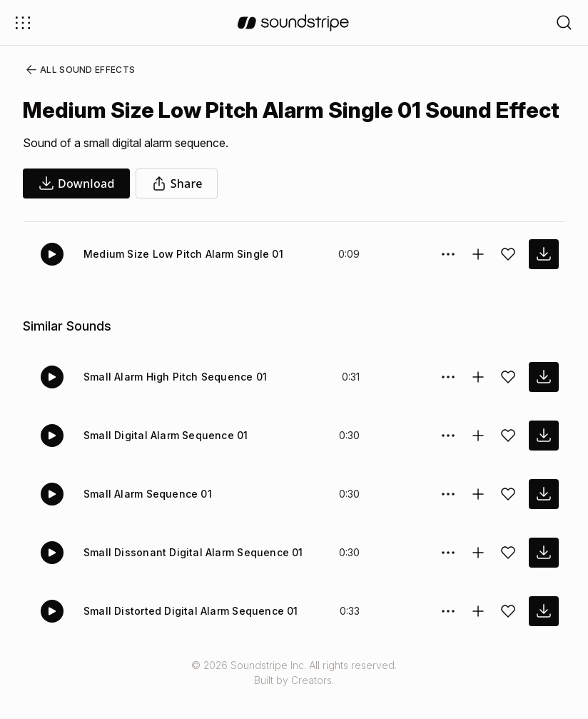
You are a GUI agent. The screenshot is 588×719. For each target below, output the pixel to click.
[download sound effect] (544, 280)
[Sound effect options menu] (448, 280)
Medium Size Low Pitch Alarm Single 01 (179, 280)
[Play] (52, 280)
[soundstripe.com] (293, 23)
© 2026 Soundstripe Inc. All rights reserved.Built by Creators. (294, 698)
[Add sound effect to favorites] (508, 280)
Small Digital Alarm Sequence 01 (163, 461)
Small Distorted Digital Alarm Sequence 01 (187, 637)
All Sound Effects (76, 70)
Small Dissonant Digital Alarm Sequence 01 (189, 578)
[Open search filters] (564, 22)
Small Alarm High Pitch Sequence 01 (172, 402)
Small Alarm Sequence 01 (145, 519)
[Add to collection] (478, 280)
